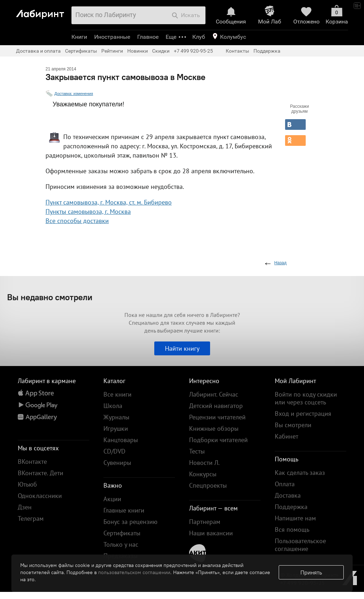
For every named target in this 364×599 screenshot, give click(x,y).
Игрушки (116, 428)
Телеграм (31, 518)
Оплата (285, 484)
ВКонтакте (32, 462)
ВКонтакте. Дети (41, 473)
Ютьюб (27, 484)
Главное (148, 37)
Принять (311, 572)
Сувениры (117, 463)
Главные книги (124, 510)
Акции (112, 499)
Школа (113, 406)
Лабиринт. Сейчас (214, 394)
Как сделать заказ (300, 473)
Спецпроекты (208, 485)
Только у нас (121, 544)
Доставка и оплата (38, 51)
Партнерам (205, 522)
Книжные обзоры (214, 428)
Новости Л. (204, 463)
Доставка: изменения (74, 94)
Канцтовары (121, 440)
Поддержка (267, 51)
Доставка (288, 495)
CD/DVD (114, 451)
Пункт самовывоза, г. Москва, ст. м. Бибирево (109, 202)
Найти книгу (182, 348)
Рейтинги (112, 51)
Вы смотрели (293, 425)
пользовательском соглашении (134, 572)
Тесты (197, 451)
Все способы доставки (77, 221)
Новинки (138, 51)
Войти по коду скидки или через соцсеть (306, 398)
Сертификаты (81, 51)
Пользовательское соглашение (300, 545)
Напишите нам (295, 518)
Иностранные (112, 37)
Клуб (199, 37)
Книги (79, 37)
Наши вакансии (211, 533)
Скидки (161, 51)
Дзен (25, 507)
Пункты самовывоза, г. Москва (88, 211)
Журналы (116, 417)
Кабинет (287, 436)
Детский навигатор (216, 406)
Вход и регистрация (303, 414)
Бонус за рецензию (130, 522)
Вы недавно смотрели (50, 297)
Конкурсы (203, 474)
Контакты (237, 51)
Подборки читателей (218, 440)
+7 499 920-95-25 (193, 51)
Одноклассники (40, 496)
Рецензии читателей (217, 417)
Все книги (117, 394)
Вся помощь (292, 529)
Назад (280, 263)
